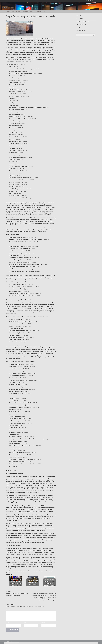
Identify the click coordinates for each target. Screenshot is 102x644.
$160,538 (27, 335)
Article (15, 20)
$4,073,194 (29, 92)
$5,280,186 (22, 83)
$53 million (26, 220)
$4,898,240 (22, 85)
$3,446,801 (24, 110)
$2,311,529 (24, 385)
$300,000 (35, 178)
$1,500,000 (36, 246)
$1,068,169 (34, 253)
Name (8, 623)
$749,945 (28, 412)
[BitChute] (71, 643)
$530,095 (27, 421)
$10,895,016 (25, 71)
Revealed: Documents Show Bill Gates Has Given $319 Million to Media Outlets (30, 572)
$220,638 (22, 187)
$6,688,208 (33, 373)
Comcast (20, 568)
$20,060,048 (29, 364)
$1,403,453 (20, 135)
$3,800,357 (46, 240)
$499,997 (15, 162)
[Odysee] (75, 643)
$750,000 (21, 153)
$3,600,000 (15, 103)
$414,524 (23, 328)
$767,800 (30, 324)
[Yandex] (73, 643)
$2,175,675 (21, 130)
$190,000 (26, 441)
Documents (83, 31)
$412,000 (20, 173)
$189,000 (30, 333)
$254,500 (36, 267)
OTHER (78, 27)
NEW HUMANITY (81, 24)
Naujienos (91, 6)
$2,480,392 (30, 117)
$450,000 (28, 326)
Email (25, 623)
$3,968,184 (17, 98)
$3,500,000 (45, 107)
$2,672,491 (19, 112)
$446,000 (29, 423)
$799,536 (19, 410)
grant (17, 508)
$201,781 (47, 439)
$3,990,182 (26, 96)
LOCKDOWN (80, 19)
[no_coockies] (88, 1)
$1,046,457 (25, 141)
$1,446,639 (32, 249)
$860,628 (27, 405)
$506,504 (30, 157)
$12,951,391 (36, 69)
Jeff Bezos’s (27, 551)
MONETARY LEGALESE (83, 21)
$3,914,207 (23, 378)
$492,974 (30, 166)
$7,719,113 (39, 74)
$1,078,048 (23, 401)
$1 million (25, 221)
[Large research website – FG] (95, 1)
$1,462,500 (34, 322)
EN (45, 11)
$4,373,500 (24, 89)
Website (43, 623)
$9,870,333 (26, 369)
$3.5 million (50, 352)
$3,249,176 (37, 287)
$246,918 (16, 435)
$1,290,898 (25, 137)
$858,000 (36, 258)
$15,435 (24, 342)
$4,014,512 (23, 94)
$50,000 (29, 462)
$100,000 (23, 191)
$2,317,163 (20, 128)
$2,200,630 (32, 389)
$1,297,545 (28, 251)
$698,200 (26, 291)
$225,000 (24, 184)
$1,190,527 (23, 398)
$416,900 (24, 171)
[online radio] (93, 1)
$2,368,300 (28, 244)
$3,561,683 (37, 380)
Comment (9, 610)
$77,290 (24, 196)
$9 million (46, 220)
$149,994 (29, 189)
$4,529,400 (16, 87)
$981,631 (35, 403)
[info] (91, 1)
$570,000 (19, 155)
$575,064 (22, 416)
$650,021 (28, 260)
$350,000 (17, 175)
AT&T (27, 568)
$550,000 (30, 419)
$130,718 (32, 337)
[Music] (86, 1)
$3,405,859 (21, 382)
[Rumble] (69, 643)
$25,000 (38, 296)
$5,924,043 (18, 78)
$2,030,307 (26, 391)
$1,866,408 (26, 319)
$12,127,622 (32, 367)
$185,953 (25, 444)
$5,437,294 (25, 80)
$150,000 (38, 446)
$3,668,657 (15, 101)
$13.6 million (48, 529)
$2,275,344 (20, 126)
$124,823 (38, 269)
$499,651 (17, 164)
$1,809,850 (28, 394)
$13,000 (15, 466)
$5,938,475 (30, 284)
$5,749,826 (30, 376)
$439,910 (21, 169)
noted (43, 497)
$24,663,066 (15, 67)
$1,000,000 (19, 146)
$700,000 (25, 414)
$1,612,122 (20, 132)
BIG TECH (79, 16)
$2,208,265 (24, 387)
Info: (11, 641)
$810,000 (25, 150)
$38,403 (27, 340)
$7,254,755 (26, 371)
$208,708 (31, 437)
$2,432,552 (35, 242)
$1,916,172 (27, 289)
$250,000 (24, 182)
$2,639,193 (23, 114)
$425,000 (20, 425)
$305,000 (24, 428)
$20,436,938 (32, 237)
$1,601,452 (22, 396)
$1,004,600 (25, 144)
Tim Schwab (9, 519)
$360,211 (44, 264)
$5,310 (31, 198)
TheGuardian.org (27, 69)
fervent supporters (19, 213)
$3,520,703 (15, 105)
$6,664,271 (22, 76)
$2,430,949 (33, 119)
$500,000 (20, 160)
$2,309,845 (22, 123)
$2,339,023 (19, 121)
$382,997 (34, 262)
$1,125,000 (18, 139)
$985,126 (23, 255)
